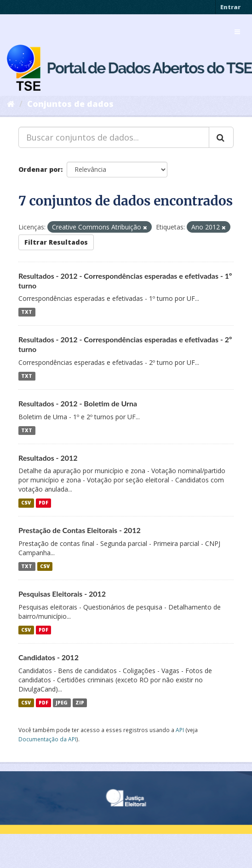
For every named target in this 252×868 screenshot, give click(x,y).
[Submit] (221, 137)
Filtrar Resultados (56, 242)
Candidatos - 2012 (49, 657)
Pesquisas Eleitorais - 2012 (62, 594)
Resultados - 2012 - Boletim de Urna (78, 403)
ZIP (80, 703)
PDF (43, 503)
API (180, 730)
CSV (26, 503)
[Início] (11, 104)
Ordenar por (40, 169)
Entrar (230, 7)
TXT (27, 312)
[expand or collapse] (237, 32)
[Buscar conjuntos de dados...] (114, 137)
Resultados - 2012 (48, 458)
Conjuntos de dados (70, 104)
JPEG (62, 703)
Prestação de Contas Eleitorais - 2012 (80, 530)
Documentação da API (47, 739)
